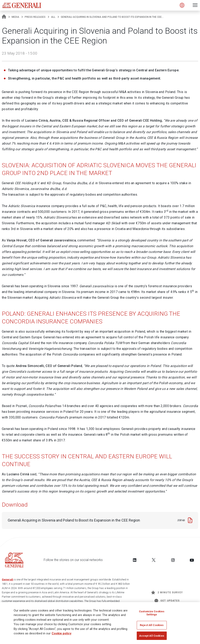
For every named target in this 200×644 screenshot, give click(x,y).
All (53, 17)
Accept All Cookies (152, 637)
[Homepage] (4, 17)
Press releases (35, 17)
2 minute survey (167, 592)
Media (15, 17)
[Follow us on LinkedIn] (135, 560)
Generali (8, 579)
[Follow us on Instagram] (173, 560)
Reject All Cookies (152, 626)
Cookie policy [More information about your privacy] (62, 635)
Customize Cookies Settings (152, 614)
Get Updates (167, 601)
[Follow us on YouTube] (192, 560)
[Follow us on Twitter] (154, 560)
